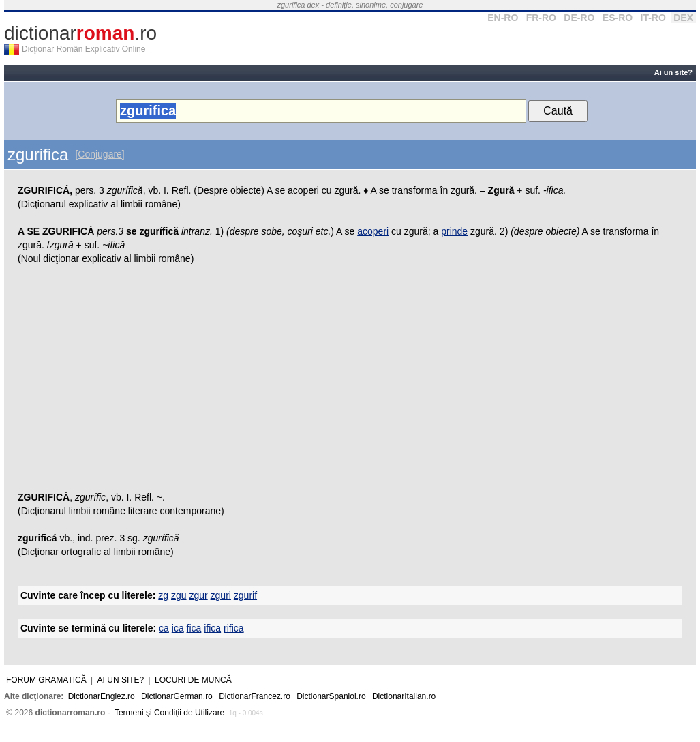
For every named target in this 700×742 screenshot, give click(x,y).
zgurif (245, 595)
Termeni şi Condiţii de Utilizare (169, 713)
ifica (212, 628)
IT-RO (653, 18)
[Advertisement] (350, 381)
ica (178, 628)
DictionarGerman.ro (177, 696)
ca (164, 628)
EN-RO (503, 18)
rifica (234, 628)
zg (163, 595)
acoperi (373, 231)
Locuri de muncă (193, 680)
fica (194, 628)
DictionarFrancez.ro (255, 696)
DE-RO (579, 18)
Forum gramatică (46, 680)
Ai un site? (673, 72)
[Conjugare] (100, 154)
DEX (683, 18)
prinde (454, 231)
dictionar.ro (80, 33)
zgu (179, 595)
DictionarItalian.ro (404, 696)
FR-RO (541, 18)
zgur (198, 595)
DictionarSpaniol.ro (331, 696)
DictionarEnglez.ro (102, 696)
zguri (221, 595)
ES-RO (618, 18)
